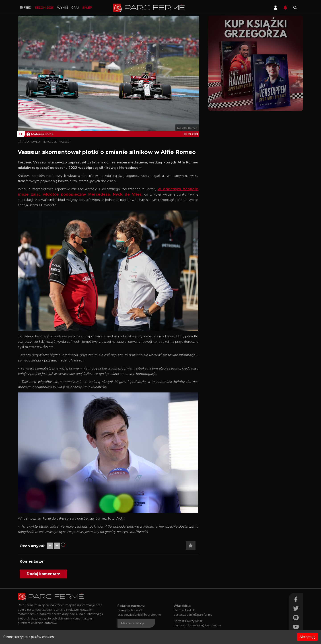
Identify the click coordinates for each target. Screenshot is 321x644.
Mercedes (50, 142)
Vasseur (65, 142)
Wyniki (62, 8)
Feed (25, 8)
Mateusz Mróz (40, 134)
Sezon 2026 (44, 8)
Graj (75, 8)
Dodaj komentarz (43, 574)
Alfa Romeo (31, 142)
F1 (20, 134)
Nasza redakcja (133, 623)
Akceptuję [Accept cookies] (307, 637)
